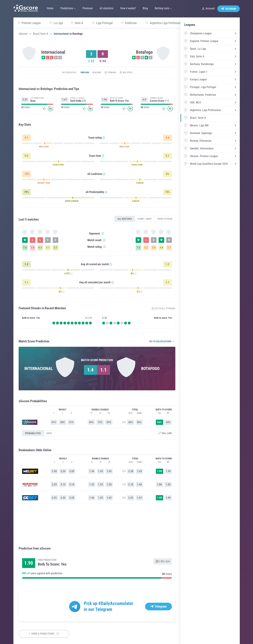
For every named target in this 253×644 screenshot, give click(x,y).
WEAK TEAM (44, 147)
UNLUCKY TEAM (44, 183)
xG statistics (64, 73)
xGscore (23, 34)
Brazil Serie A (41, 34)
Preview (81, 73)
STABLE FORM (58, 165)
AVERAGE (140, 183)
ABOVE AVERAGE (72, 202)
